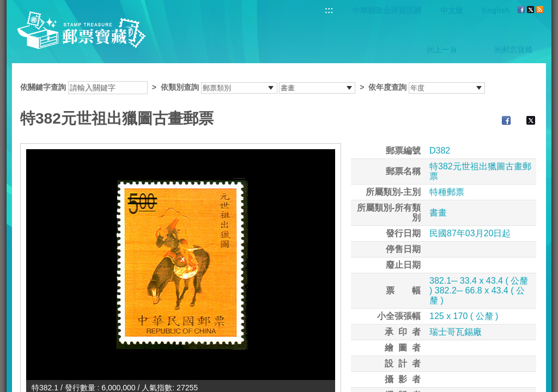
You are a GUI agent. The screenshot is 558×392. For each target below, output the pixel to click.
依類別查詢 (180, 87)
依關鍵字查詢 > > (253, 87)
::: (329, 10)
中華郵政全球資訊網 (387, 10)
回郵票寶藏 (513, 50)
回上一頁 (442, 50)
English (496, 10)
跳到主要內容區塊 (6, 6)
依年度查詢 (387, 87)
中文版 (452, 10)
